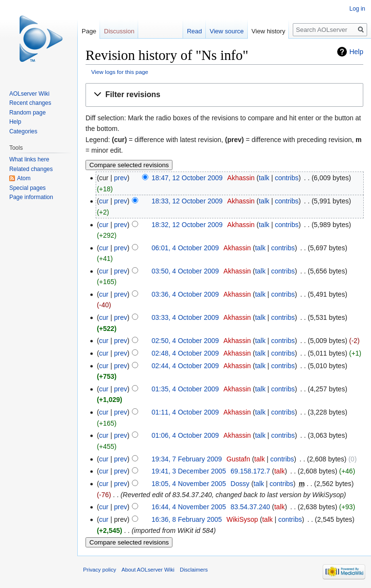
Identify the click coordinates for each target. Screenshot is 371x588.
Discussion (119, 31)
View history (269, 31)
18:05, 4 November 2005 (189, 484)
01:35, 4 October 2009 (185, 389)
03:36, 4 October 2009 (185, 294)
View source (227, 31)
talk (264, 178)
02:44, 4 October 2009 (185, 366)
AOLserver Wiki (29, 94)
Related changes (31, 169)
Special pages (27, 188)
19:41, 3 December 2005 (189, 471)
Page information (31, 197)
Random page (27, 113)
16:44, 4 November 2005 (189, 507)
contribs (287, 178)
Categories (23, 131)
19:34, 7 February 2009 (187, 459)
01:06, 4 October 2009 (185, 435)
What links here (29, 159)
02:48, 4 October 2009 (185, 353)
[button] (224, 95)
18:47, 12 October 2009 (187, 178)
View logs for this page (120, 72)
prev (121, 178)
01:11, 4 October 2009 (185, 412)
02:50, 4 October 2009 (185, 341)
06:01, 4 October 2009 (185, 248)
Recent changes (30, 103)
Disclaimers (194, 570)
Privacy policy (100, 570)
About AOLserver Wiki (148, 570)
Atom (24, 178)
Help (356, 52)
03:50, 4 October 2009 (185, 271)
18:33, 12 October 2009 (187, 201)
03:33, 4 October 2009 (185, 317)
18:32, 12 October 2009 (187, 225)
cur (104, 201)
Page (89, 31)
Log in (357, 9)
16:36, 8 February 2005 (187, 519)
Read (194, 31)
